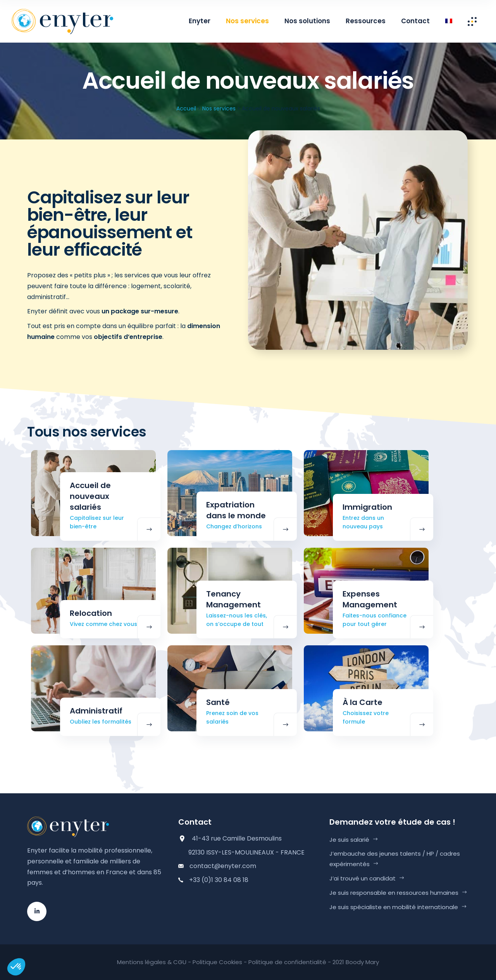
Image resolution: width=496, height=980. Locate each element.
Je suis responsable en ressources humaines (394, 893)
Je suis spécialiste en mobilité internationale (394, 907)
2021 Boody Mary (356, 962)
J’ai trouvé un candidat (363, 878)
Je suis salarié (349, 840)
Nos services (219, 108)
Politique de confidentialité (287, 962)
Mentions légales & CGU (152, 962)
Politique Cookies (217, 962)
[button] (16, 967)
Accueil (186, 108)
